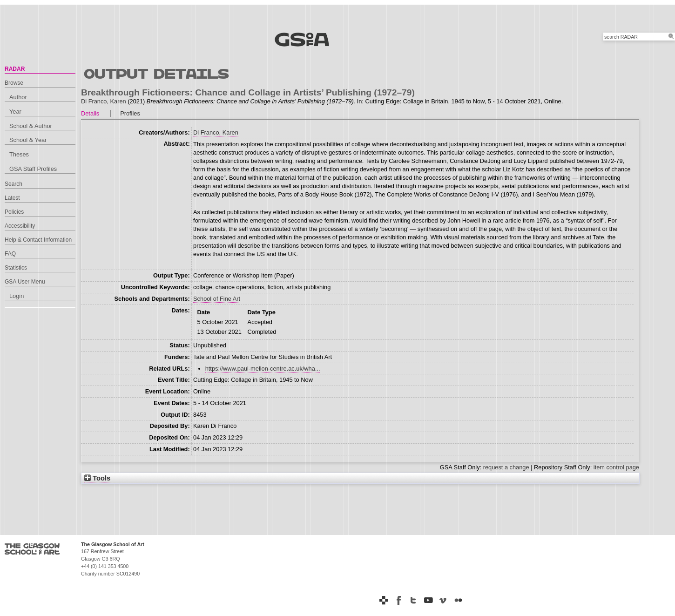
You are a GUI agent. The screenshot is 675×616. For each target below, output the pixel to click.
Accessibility (20, 226)
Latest (12, 198)
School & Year (28, 140)
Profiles (130, 113)
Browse (14, 83)
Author (18, 97)
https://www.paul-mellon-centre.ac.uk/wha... (263, 369)
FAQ (10, 254)
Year (15, 112)
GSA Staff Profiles (33, 169)
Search (13, 184)
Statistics (16, 268)
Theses (19, 154)
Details (90, 113)
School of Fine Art (217, 299)
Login (17, 296)
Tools (97, 478)
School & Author (31, 126)
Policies (14, 212)
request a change (506, 467)
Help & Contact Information (38, 240)
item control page (616, 467)
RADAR (15, 69)
